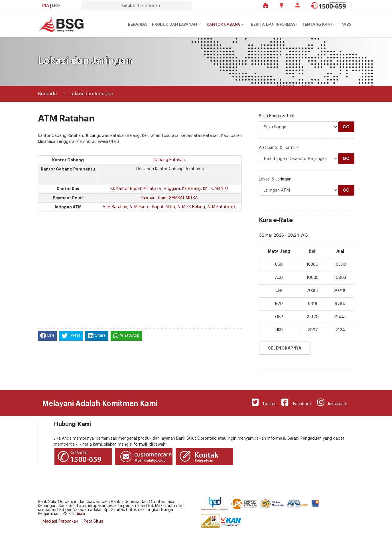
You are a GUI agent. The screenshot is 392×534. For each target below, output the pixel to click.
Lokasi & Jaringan (275, 179)
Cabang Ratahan (169, 160)
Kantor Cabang (224, 24)
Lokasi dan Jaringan (91, 94)
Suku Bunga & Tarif (277, 116)
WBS (347, 24)
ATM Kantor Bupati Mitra (152, 207)
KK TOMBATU (215, 189)
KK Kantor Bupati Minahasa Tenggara (145, 189)
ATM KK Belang (191, 207)
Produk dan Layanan (174, 24)
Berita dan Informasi (274, 24)
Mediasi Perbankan (60, 521)
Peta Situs (93, 521)
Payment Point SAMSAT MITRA (169, 198)
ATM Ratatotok (221, 207)
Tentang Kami (317, 24)
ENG (56, 6)
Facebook (296, 402)
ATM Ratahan (115, 207)
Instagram (332, 402)
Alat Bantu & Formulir (279, 148)
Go (346, 127)
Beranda (137, 24)
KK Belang (191, 189)
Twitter (264, 402)
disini (80, 514)
